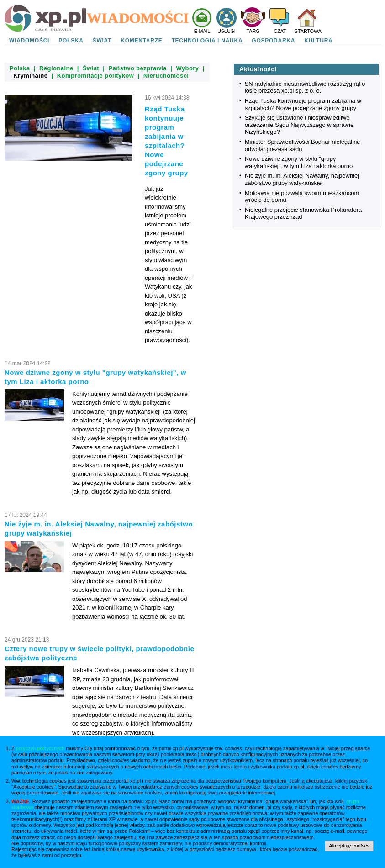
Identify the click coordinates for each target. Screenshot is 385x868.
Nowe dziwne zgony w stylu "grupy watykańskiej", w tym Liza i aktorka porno (299, 162)
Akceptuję (349, 846)
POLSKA (71, 41)
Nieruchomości (166, 76)
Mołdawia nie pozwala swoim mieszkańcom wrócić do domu (302, 197)
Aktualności (258, 69)
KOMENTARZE (141, 41)
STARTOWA (308, 31)
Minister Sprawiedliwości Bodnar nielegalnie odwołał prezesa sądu (303, 145)
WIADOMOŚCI (29, 41)
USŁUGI (227, 31)
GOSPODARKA (273, 41)
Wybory (187, 68)
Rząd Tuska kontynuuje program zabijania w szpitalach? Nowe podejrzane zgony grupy (303, 104)
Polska (20, 68)
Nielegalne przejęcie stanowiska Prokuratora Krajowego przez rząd (303, 213)
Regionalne (56, 68)
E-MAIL (202, 31)
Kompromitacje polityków (96, 76)
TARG (253, 31)
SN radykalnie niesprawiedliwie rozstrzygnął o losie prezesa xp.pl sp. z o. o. (305, 87)
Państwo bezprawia (137, 68)
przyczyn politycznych (40, 748)
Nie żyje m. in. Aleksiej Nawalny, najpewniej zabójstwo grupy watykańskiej (302, 179)
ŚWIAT (102, 41)
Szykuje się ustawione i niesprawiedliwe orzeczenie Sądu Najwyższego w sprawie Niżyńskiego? (299, 125)
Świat (91, 68)
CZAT (280, 31)
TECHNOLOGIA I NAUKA (207, 41)
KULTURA (318, 41)
